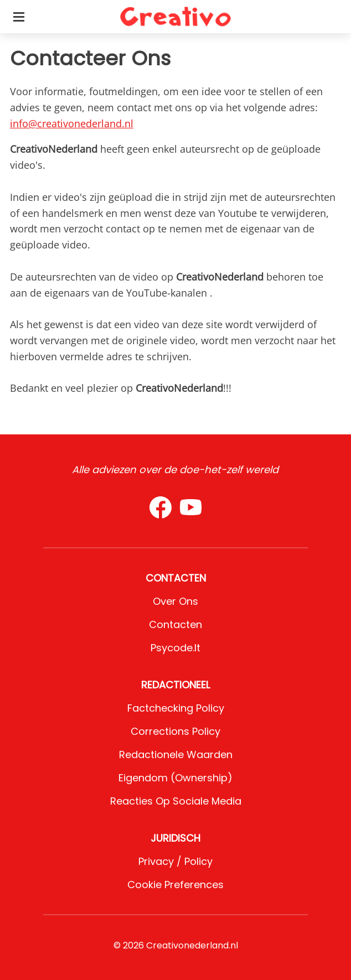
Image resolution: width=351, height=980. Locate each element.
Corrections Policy (175, 731)
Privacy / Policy (175, 861)
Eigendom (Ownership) (175, 778)
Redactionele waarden (176, 755)
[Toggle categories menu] (19, 17)
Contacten (175, 624)
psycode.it (175, 648)
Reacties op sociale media (176, 801)
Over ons (175, 601)
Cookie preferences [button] (175, 885)
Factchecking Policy (176, 708)
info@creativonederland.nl (72, 123)
